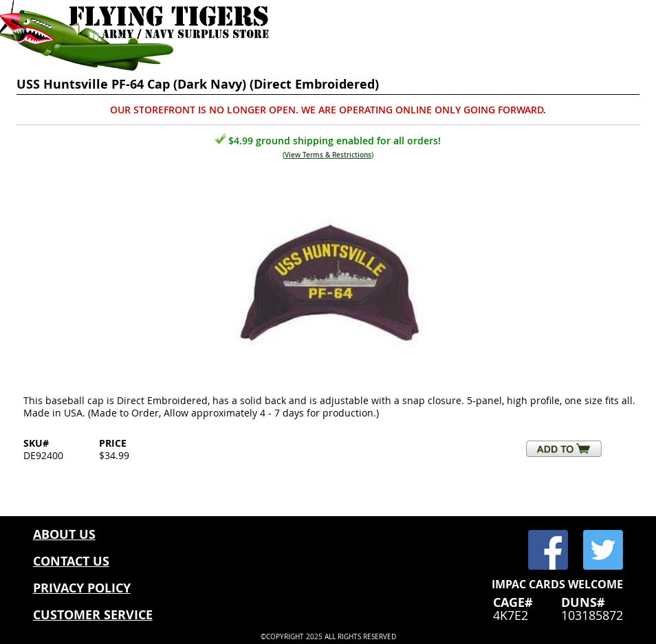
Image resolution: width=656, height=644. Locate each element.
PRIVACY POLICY (82, 588)
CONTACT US (71, 561)
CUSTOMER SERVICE (93, 615)
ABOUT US (64, 534)
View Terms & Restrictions (328, 155)
